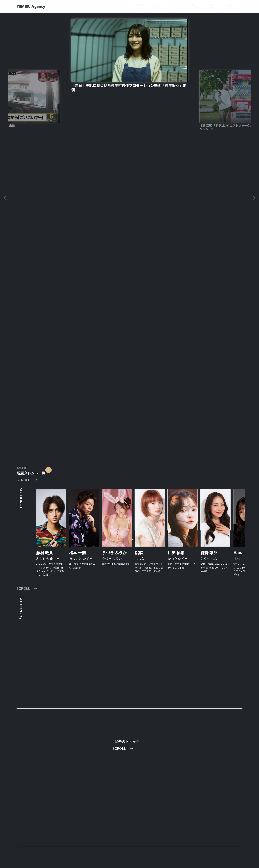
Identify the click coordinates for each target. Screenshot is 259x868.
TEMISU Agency (34, 6)
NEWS (176, 6)
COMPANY (213, 6)
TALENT (159, 6)
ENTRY (193, 6)
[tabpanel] (129, 258)
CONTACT (233, 6)
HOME (142, 6)
